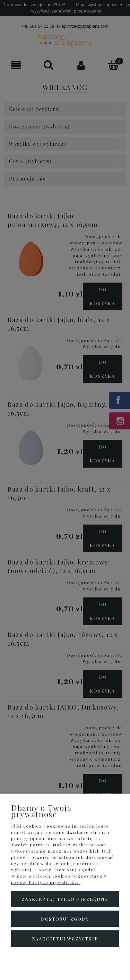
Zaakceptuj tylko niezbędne (65, 899)
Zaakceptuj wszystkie (65, 939)
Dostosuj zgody (65, 919)
